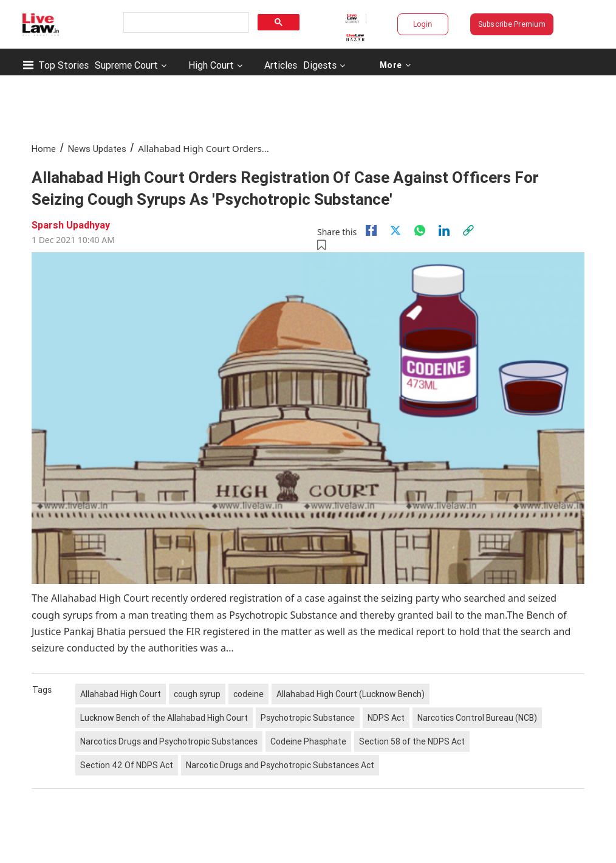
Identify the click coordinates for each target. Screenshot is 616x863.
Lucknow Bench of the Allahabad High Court (164, 718)
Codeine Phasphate (308, 741)
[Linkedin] (444, 230)
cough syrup (197, 694)
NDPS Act (386, 718)
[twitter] (395, 230)
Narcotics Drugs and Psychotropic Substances (169, 741)
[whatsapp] (420, 230)
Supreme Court (126, 65)
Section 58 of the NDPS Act (412, 741)
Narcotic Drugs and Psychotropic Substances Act (280, 765)
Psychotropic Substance (308, 718)
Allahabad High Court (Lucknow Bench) (351, 694)
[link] (468, 230)
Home (44, 149)
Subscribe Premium (512, 24)
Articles (281, 65)
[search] (185, 23)
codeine (248, 694)
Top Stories (63, 65)
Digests (320, 65)
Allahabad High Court (121, 694)
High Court (211, 65)
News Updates (97, 149)
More (395, 65)
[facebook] (371, 230)
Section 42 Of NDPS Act (127, 765)
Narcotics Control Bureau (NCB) (477, 718)
